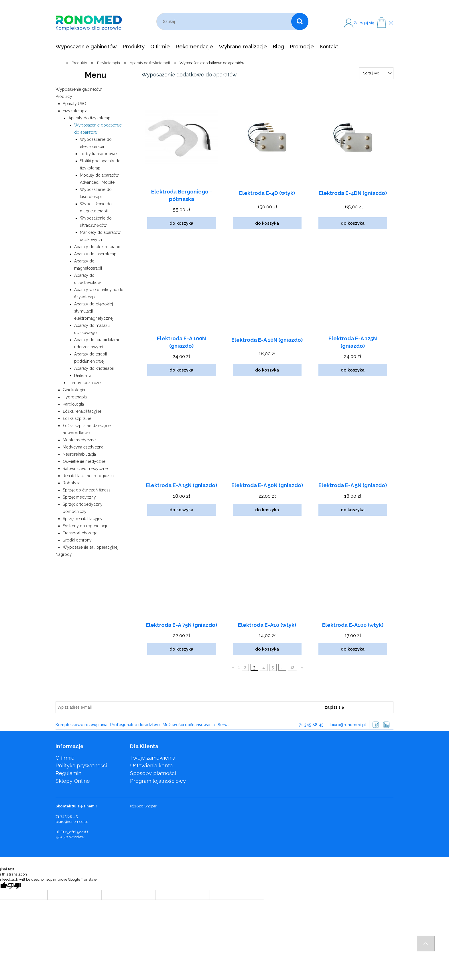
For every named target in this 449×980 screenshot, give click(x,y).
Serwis (224, 725)
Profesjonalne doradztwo (135, 725)
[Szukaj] (300, 21)
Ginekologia (74, 390)
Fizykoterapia (75, 111)
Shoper (150, 806)
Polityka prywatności (81, 765)
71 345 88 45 (311, 725)
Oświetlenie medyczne (84, 461)
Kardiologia (73, 404)
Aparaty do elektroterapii (97, 247)
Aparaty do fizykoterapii (90, 118)
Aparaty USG (74, 104)
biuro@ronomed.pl (348, 725)
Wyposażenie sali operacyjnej (90, 547)
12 (292, 667)
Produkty (64, 96)
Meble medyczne (79, 440)
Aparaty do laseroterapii (96, 254)
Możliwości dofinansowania (189, 725)
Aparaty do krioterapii (94, 368)
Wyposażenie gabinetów (79, 89)
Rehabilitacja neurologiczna (88, 476)
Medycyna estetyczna (83, 447)
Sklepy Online (73, 781)
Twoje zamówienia (153, 758)
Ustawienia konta (151, 765)
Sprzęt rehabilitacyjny (83, 519)
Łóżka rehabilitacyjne (82, 411)
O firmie (65, 758)
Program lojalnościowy (158, 781)
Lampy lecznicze (84, 383)
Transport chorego (80, 533)
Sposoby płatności (153, 773)
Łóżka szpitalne (77, 418)
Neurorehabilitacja (79, 454)
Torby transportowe (98, 154)
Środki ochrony (77, 540)
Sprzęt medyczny (79, 497)
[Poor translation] (14, 886)
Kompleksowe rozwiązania (81, 725)
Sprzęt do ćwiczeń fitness (87, 490)
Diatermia (83, 376)
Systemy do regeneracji (85, 526)
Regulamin (68, 773)
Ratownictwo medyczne (85, 469)
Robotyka (72, 483)
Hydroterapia (75, 397)
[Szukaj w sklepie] (225, 21)
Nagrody (64, 554)
